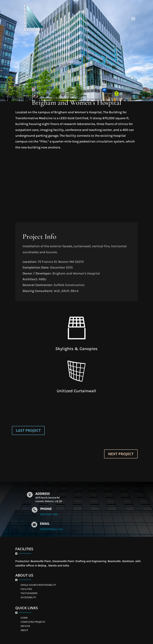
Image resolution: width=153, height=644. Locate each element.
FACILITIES (26, 589)
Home (24, 618)
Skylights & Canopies (76, 349)
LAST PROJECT (28, 430)
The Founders (29, 593)
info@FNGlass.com (51, 529)
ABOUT (24, 630)
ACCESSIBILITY (28, 597)
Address (43, 494)
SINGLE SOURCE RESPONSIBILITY (38, 585)
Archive (25, 626)
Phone (46, 509)
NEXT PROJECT (121, 454)
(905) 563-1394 (49, 514)
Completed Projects (33, 622)
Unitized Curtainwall (76, 391)
